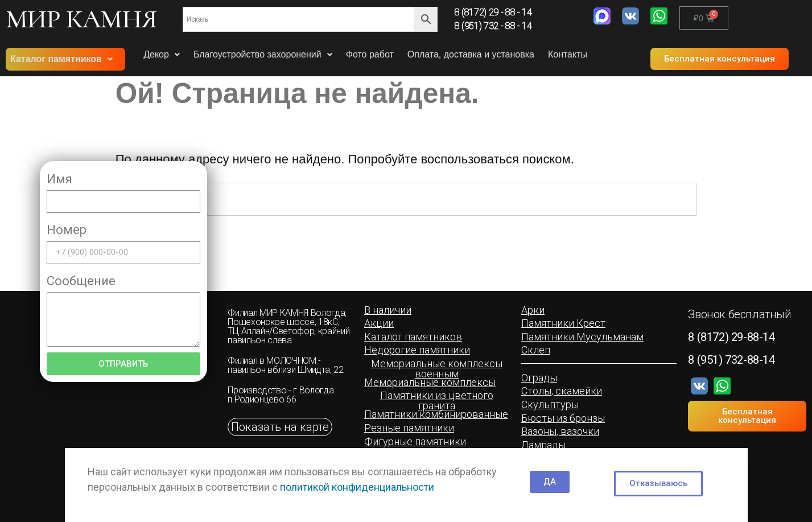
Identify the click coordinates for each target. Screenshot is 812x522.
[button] (720, 59)
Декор (162, 54)
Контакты (568, 54)
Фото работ (370, 54)
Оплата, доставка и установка (471, 54)
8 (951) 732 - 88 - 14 (493, 26)
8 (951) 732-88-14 (731, 360)
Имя (59, 179)
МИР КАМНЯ (81, 19)
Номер (67, 230)
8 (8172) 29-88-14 (731, 337)
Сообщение (81, 281)
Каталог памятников (61, 59)
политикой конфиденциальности (357, 487)
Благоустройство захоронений (263, 54)
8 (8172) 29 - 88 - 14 (493, 12)
